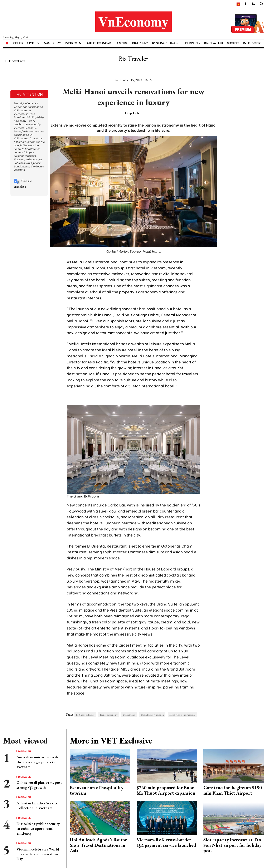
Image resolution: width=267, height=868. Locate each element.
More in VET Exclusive (111, 741)
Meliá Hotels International (182, 715)
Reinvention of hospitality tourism (97, 790)
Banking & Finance (166, 43)
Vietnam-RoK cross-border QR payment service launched (166, 842)
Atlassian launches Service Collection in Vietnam (37, 805)
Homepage (14, 61)
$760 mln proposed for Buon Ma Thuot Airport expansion (166, 790)
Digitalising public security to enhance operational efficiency (38, 829)
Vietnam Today (49, 43)
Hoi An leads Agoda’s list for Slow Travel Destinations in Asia (98, 845)
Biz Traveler (214, 43)
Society (233, 43)
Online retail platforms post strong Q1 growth (39, 785)
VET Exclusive (23, 43)
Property (192, 43)
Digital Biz (140, 43)
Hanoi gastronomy (109, 715)
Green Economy (99, 43)
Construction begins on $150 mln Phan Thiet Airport (233, 790)
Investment (74, 43)
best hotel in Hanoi (85, 715)
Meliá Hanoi (129, 715)
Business (122, 43)
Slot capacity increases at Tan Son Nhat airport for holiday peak (232, 845)
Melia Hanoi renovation (152, 715)
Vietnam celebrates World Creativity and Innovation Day (38, 854)
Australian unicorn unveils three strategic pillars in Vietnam (37, 762)
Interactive (253, 43)
